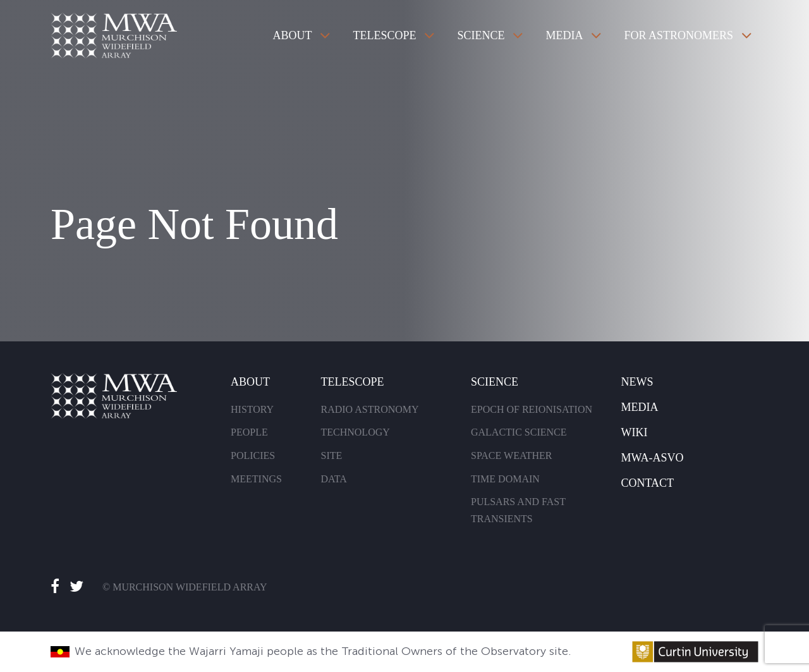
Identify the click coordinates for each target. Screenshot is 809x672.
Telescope (384, 35)
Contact (647, 483)
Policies (253, 455)
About (292, 35)
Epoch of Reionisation (532, 409)
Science (481, 35)
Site (331, 455)
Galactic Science (519, 432)
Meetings (256, 479)
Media (564, 35)
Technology (355, 432)
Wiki (634, 432)
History (252, 409)
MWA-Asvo (652, 458)
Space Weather (511, 455)
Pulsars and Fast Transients (518, 510)
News (637, 382)
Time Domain (505, 479)
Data (333, 479)
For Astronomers (678, 35)
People (249, 432)
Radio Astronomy (369, 409)
